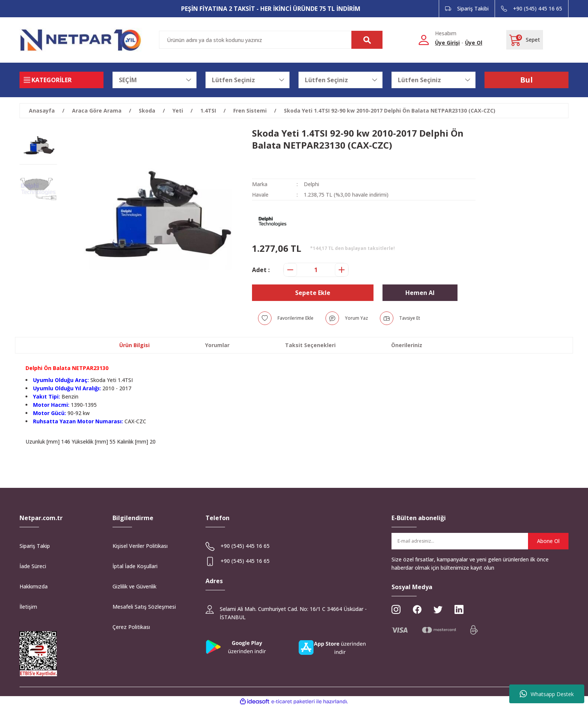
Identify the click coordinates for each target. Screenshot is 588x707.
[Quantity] (316, 270)
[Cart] (525, 40)
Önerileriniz (407, 345)
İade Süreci (33, 566)
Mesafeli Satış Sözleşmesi (144, 607)
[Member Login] (424, 40)
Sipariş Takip (35, 546)
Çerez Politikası (131, 627)
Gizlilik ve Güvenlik (134, 586)
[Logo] (81, 40)
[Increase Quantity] (342, 270)
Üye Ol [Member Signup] (474, 43)
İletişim (28, 607)
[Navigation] (61, 80)
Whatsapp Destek (547, 694)
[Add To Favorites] (286, 318)
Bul (526, 80)
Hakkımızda (34, 586)
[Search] (271, 40)
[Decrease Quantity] (290, 270)
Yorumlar (217, 345)
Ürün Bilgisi (134, 345)
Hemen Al (420, 293)
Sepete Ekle (313, 293)
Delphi (311, 184)
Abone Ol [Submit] (548, 541)
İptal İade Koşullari (135, 566)
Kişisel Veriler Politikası (140, 546)
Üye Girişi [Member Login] (447, 43)
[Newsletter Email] (480, 541)
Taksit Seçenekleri (310, 345)
